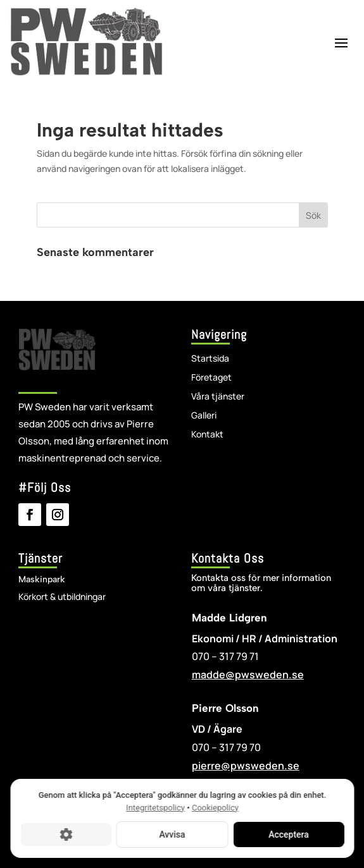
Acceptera (289, 834)
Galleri (204, 416)
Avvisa (172, 834)
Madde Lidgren (229, 618)
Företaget (211, 378)
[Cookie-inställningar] (66, 834)
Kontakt (207, 435)
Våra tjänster (218, 397)
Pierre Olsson (225, 708)
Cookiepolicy (215, 808)
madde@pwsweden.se (248, 675)
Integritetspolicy (155, 808)
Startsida (210, 359)
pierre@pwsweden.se (246, 766)
